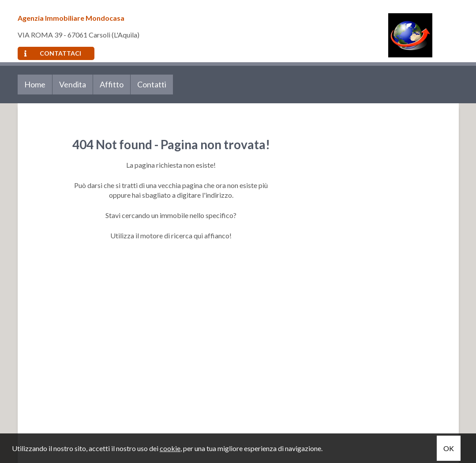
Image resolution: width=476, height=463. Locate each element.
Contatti (152, 84)
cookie (170, 448)
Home (35, 84)
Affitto (112, 84)
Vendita (73, 84)
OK (449, 448)
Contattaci (53, 53)
